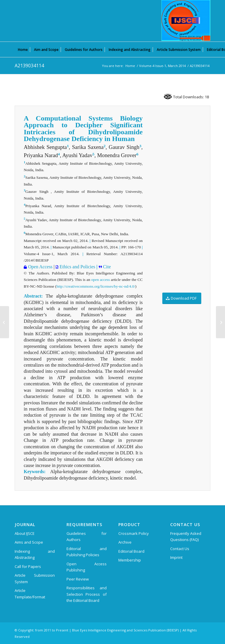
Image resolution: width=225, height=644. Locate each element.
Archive (125, 542)
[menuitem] (23, 49)
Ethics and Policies (77, 267)
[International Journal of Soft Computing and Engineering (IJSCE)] (186, 20)
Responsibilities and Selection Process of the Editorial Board (87, 594)
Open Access (40, 267)
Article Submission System (35, 578)
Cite (106, 267)
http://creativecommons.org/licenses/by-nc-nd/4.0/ (96, 286)
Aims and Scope (29, 542)
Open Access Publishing (87, 567)
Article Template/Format (30, 594)
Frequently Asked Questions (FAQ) (186, 536)
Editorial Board (131, 551)
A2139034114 (29, 66)
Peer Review (78, 579)
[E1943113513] (220, 322)
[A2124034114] (5, 322)
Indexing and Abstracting (35, 554)
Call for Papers (28, 566)
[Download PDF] (182, 298)
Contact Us (180, 549)
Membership (130, 560)
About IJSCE (25, 533)
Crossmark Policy (134, 533)
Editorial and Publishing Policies (87, 552)
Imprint (176, 557)
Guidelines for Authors (87, 536)
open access (100, 280)
